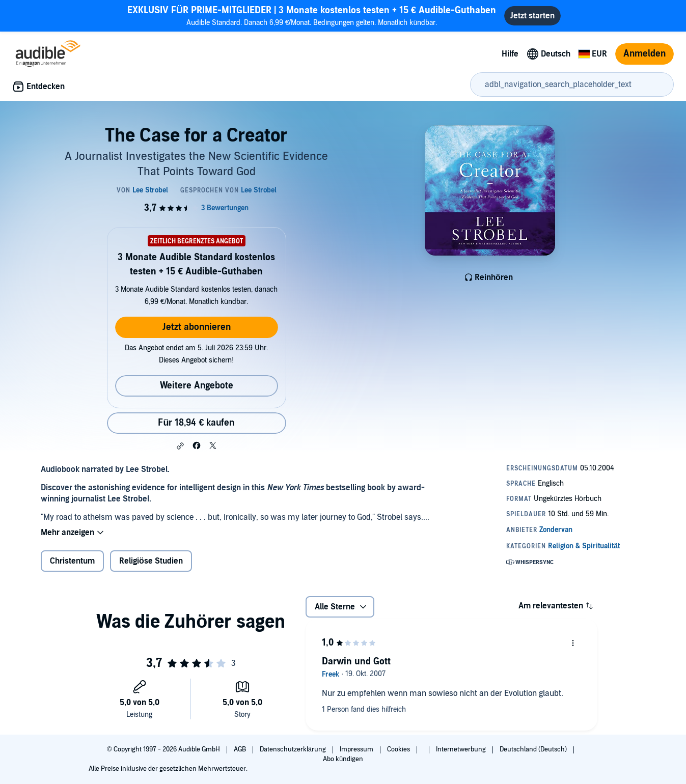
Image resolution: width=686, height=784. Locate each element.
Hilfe (510, 54)
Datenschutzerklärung (294, 749)
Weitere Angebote (197, 386)
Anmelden (644, 54)
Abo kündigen (343, 759)
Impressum (357, 749)
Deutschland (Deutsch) (534, 749)
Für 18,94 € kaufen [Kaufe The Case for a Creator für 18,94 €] (196, 423)
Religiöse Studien (151, 561)
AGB (241, 749)
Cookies (399, 749)
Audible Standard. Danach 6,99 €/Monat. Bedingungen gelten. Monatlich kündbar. (312, 16)
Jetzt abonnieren (197, 327)
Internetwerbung (462, 749)
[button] (180, 446)
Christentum (72, 561)
